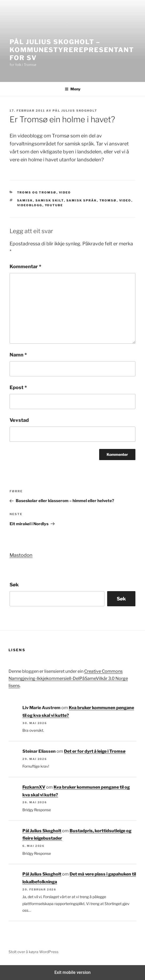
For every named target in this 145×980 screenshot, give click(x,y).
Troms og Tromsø (37, 192)
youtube (54, 205)
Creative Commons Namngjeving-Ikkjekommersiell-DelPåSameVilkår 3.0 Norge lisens (68, 678)
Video (65, 192)
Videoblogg (30, 205)
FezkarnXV (34, 787)
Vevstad (19, 420)
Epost (18, 387)
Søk (14, 585)
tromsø (108, 200)
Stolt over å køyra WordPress (33, 952)
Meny (73, 89)
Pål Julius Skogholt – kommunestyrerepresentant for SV (72, 50)
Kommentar (25, 266)
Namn (18, 355)
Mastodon (21, 555)
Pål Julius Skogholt (75, 111)
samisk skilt (50, 200)
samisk (25, 200)
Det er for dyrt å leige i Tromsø (95, 751)
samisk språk (82, 200)
